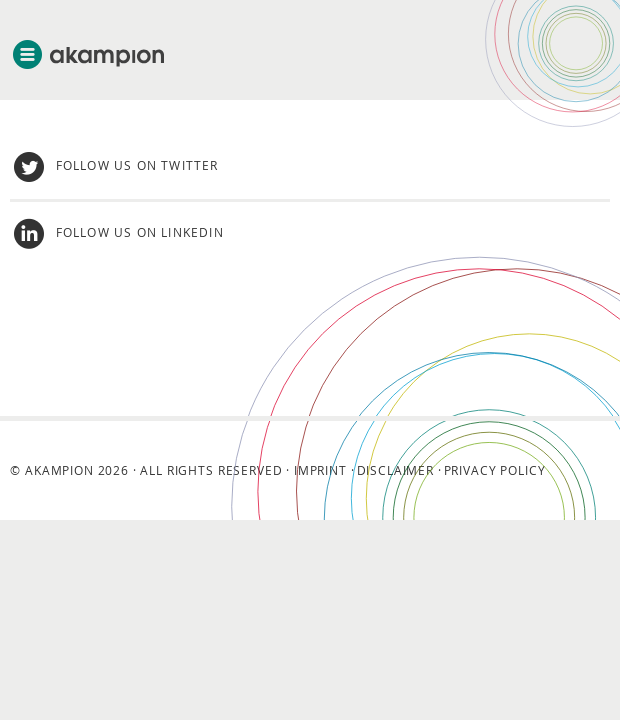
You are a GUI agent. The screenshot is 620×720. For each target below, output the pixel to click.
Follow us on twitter (137, 165)
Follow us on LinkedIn (140, 232)
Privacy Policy (495, 470)
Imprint (320, 470)
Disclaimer (395, 470)
